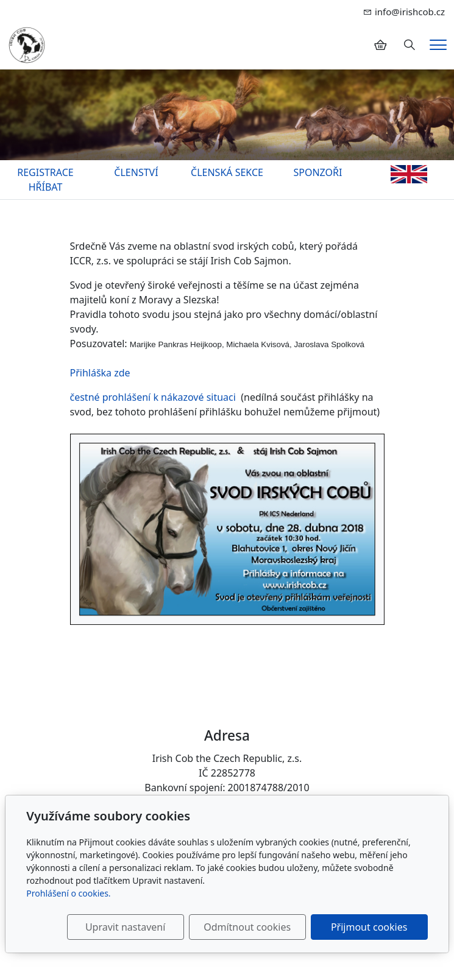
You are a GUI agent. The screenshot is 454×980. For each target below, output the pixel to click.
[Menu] (438, 45)
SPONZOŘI (318, 172)
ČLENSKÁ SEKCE (227, 172)
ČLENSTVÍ (136, 172)
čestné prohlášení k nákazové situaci (154, 397)
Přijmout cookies (369, 927)
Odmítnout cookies (247, 927)
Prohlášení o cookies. (68, 893)
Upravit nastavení (125, 927)
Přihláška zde (100, 373)
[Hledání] (410, 45)
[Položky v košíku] (380, 45)
